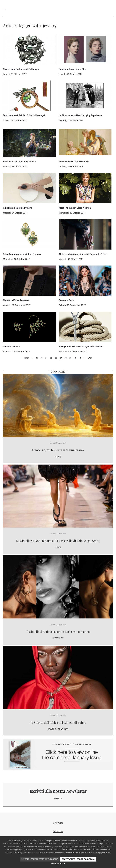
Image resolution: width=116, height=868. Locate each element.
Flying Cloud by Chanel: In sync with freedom (81, 347)
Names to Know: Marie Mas (72, 69)
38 (66, 358)
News (58, 457)
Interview (58, 638)
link (109, 850)
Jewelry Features (58, 729)
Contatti (58, 823)
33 (42, 358)
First (27, 358)
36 (56, 358)
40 (75, 358)
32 (37, 358)
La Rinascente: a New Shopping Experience (80, 116)
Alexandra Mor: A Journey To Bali (19, 162)
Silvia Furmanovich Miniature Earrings (22, 254)
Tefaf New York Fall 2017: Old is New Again (24, 116)
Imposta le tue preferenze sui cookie (40, 859)
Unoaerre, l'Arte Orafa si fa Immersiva (58, 450)
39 (70, 358)
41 (80, 358)
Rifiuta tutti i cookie (58, 863)
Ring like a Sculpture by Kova (17, 208)
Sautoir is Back (66, 300)
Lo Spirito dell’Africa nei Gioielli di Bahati (58, 722)
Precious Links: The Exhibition (74, 162)
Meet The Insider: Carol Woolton (75, 208)
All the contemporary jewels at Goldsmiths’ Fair (83, 254)
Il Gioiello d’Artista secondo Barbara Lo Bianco (58, 632)
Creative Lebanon (12, 347)
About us (58, 832)
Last (90, 358)
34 (46, 358)
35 (51, 358)
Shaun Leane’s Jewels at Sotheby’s (21, 69)
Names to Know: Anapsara (16, 300)
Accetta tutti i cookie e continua (78, 859)
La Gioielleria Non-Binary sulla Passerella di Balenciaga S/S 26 (58, 541)
